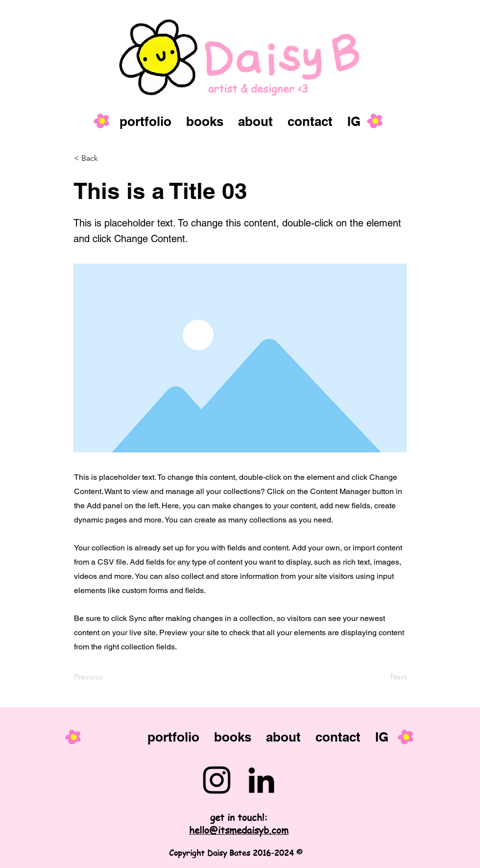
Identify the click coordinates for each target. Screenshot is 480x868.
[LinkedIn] (261, 780)
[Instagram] (217, 780)
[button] (106, 158)
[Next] (383, 677)
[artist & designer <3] (280, 88)
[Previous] (106, 677)
